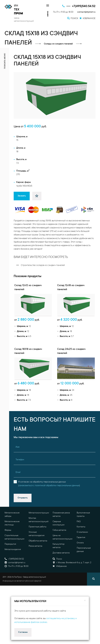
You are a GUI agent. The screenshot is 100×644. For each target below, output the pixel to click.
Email (18, 505)
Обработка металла (38, 573)
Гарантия (81, 570)
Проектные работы (37, 559)
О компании (82, 565)
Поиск (57, 592)
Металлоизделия (13, 582)
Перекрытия (10, 577)
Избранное (60, 599)
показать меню (5, 61)
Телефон (20, 492)
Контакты (81, 559)
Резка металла (35, 579)
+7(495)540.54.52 (84, 6)
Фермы (8, 563)
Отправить (23, 530)
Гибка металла (59, 563)
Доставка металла (61, 585)
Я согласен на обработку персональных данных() (49, 516)
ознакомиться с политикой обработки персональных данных (49, 518)
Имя (18, 480)
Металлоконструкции (39, 545)
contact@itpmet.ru (86, 12)
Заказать (22, 196)
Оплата (80, 575)
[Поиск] (93, 612)
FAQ (79, 554)
